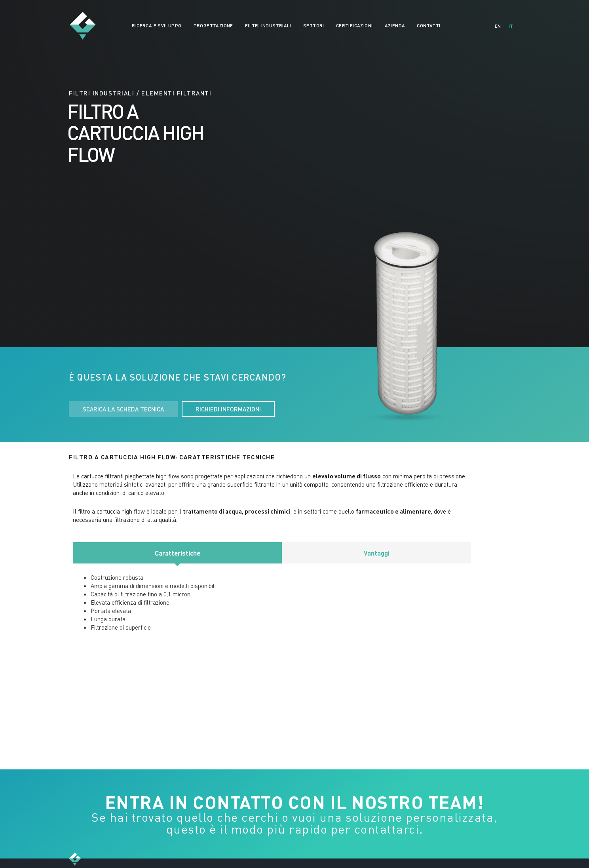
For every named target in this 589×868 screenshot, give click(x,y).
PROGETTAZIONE (213, 26)
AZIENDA (395, 26)
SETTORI (314, 26)
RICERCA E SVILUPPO (157, 26)
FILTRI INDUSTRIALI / (104, 93)
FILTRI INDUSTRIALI (268, 26)
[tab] (177, 553)
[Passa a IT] (511, 26)
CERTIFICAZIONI (354, 26)
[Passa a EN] (498, 26)
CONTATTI (428, 26)
